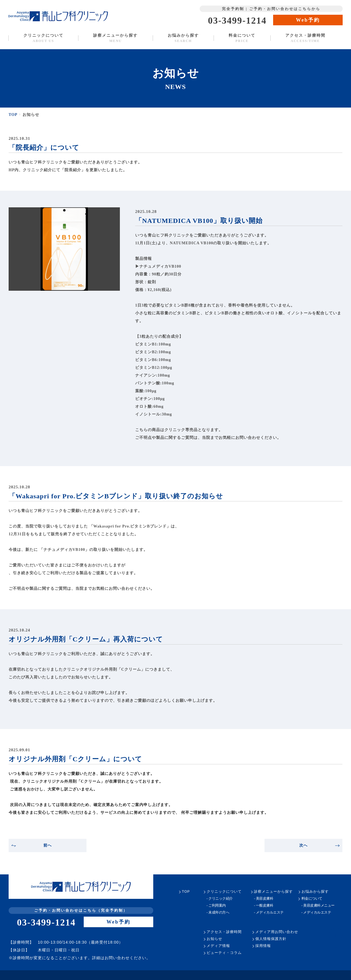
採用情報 (263, 946)
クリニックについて (43, 38)
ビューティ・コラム (224, 953)
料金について (242, 38)
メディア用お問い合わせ (277, 932)
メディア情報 (218, 946)
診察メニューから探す (115, 38)
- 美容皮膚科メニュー (318, 906)
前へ (32, 845)
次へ (319, 845)
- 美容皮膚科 (264, 899)
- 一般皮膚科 (264, 906)
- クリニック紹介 (220, 899)
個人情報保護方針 (271, 939)
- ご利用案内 (216, 906)
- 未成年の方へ (218, 913)
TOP (13, 115)
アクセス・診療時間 (305, 38)
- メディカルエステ (269, 913)
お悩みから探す (183, 38)
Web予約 (308, 20)
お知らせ (214, 939)
